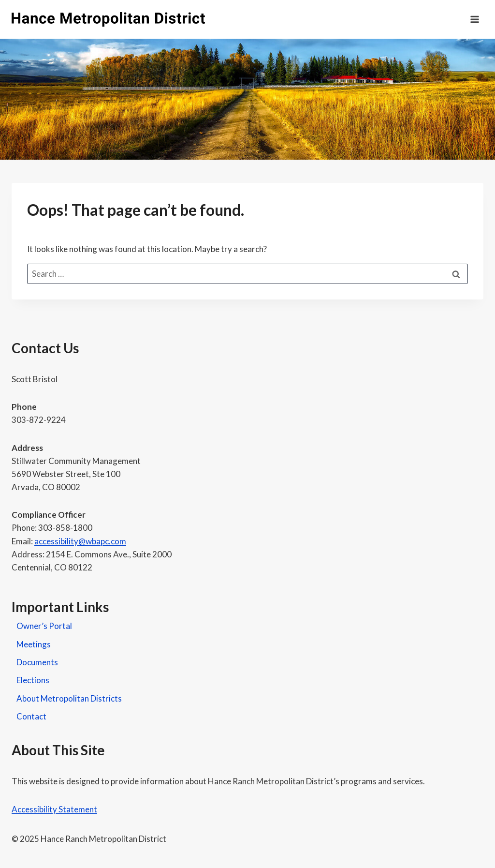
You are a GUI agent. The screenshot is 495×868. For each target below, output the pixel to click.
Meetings (34, 644)
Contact (31, 716)
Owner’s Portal (44, 626)
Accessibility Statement (54, 809)
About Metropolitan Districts (69, 698)
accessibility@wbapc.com (80, 541)
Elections (33, 680)
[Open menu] (474, 19)
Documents (37, 662)
